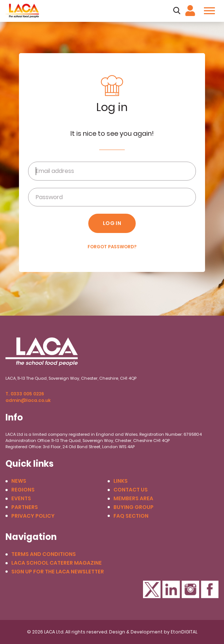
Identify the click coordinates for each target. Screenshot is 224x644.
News (19, 481)
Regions (23, 490)
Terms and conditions (44, 554)
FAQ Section (131, 516)
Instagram (190, 589)
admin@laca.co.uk (28, 400)
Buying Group (134, 507)
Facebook (210, 589)
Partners (25, 507)
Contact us (131, 490)
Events (21, 499)
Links (121, 481)
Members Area (133, 499)
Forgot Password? (112, 247)
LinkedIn (171, 589)
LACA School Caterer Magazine (57, 563)
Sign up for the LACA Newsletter (58, 572)
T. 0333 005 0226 (25, 394)
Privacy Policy (33, 516)
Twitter (152, 589)
